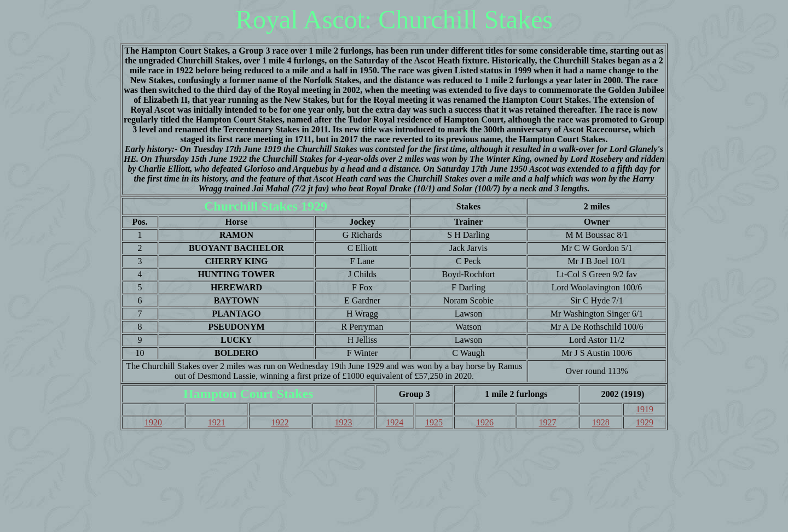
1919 (645, 409)
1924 (395, 422)
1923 (344, 422)
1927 (548, 422)
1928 (601, 422)
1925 (434, 422)
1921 (217, 422)
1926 (485, 422)
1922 (280, 422)
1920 (153, 422)
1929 (645, 422)
